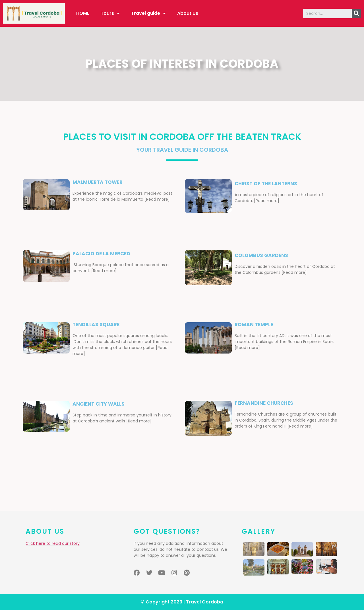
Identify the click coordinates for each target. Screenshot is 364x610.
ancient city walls (99, 404)
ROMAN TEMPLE (254, 324)
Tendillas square (96, 324)
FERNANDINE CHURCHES (264, 403)
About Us (188, 13)
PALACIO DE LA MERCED (101, 254)
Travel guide (148, 13)
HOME (83, 13)
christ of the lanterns (266, 184)
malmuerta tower (98, 182)
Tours (110, 13)
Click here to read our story (53, 543)
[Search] (356, 14)
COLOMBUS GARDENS (261, 255)
